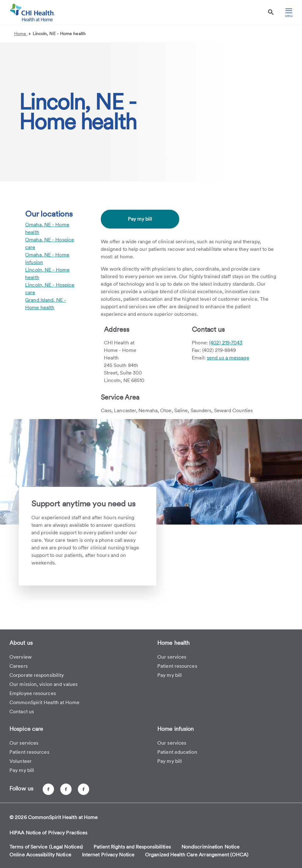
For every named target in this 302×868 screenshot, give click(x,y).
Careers (19, 666)
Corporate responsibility (37, 675)
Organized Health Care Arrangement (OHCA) (197, 855)
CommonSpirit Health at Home (44, 702)
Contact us (22, 712)
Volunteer (21, 761)
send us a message (228, 358)
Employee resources (33, 693)
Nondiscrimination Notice (210, 847)
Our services (172, 657)
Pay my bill (140, 219)
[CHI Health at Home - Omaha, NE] (48, 789)
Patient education (177, 752)
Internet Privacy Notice (108, 855)
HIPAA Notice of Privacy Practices (48, 833)
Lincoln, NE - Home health (59, 34)
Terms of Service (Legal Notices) (46, 847)
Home (22, 34)
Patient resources (177, 666)
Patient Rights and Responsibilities (132, 847)
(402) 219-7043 (226, 343)
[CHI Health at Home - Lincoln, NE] (66, 789)
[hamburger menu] (289, 12)
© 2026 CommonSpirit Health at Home (54, 817)
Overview (21, 657)
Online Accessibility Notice (40, 855)
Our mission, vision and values (43, 684)
